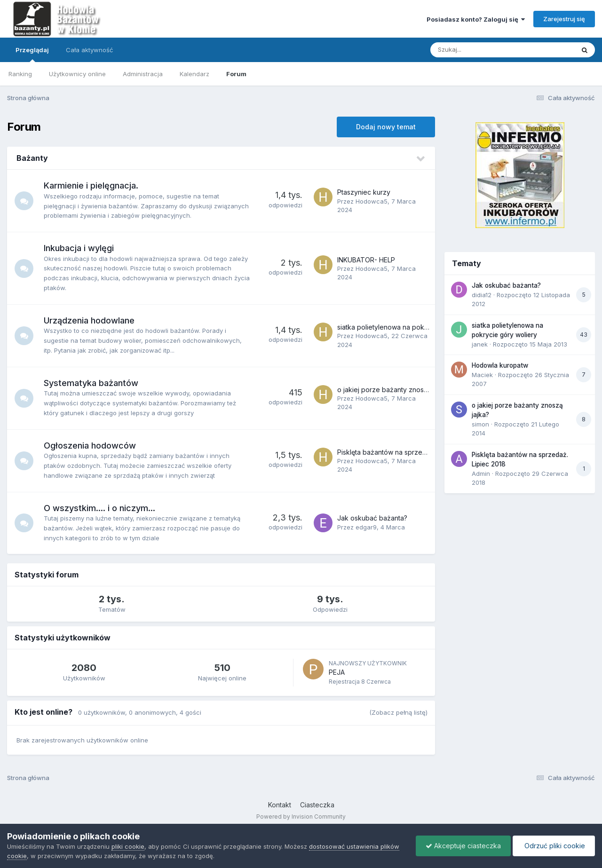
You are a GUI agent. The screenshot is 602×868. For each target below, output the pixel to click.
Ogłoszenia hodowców (90, 446)
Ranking (20, 74)
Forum (236, 74)
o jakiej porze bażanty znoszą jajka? (394, 390)
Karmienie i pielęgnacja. (91, 185)
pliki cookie (128, 846)
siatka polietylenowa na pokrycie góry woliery (409, 327)
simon (480, 424)
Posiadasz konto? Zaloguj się (476, 19)
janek (480, 344)
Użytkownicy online (77, 74)
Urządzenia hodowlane (89, 320)
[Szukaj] (479, 50)
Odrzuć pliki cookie (554, 846)
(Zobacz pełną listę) (398, 712)
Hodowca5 (372, 201)
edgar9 (366, 527)
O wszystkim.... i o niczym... (99, 508)
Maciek (482, 375)
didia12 (482, 295)
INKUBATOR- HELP (366, 260)
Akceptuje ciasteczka (463, 846)
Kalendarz (194, 74)
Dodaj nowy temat (386, 127)
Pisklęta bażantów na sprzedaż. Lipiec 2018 (405, 452)
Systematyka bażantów (91, 383)
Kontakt (280, 805)
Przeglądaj (32, 54)
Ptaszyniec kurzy (364, 192)
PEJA (337, 672)
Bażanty (32, 158)
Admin (481, 473)
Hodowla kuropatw (500, 365)
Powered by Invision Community (301, 817)
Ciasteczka (317, 805)
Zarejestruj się (564, 19)
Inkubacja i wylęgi (79, 248)
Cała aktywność (89, 50)
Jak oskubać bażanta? (372, 518)
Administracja (143, 74)
